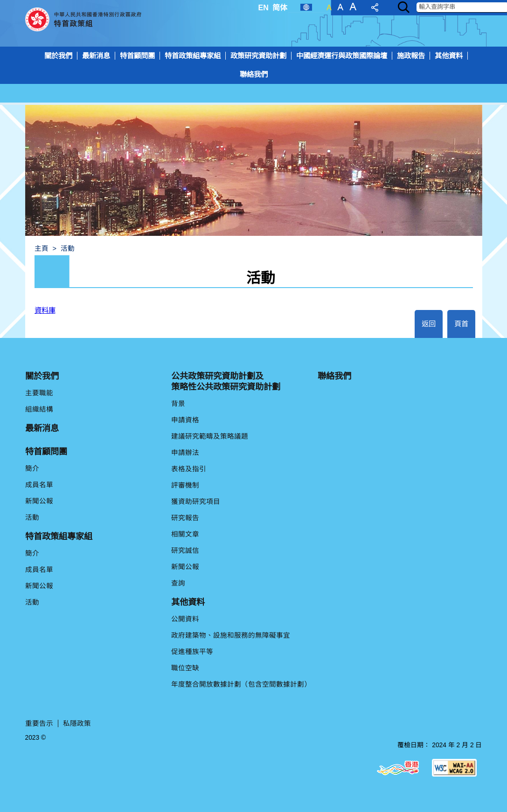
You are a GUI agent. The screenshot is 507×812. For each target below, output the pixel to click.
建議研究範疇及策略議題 (210, 436)
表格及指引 (189, 469)
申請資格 (185, 420)
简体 (280, 8)
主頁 (42, 248)
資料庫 (45, 310)
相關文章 (185, 534)
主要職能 (39, 393)
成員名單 (39, 485)
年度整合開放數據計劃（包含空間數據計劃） (241, 684)
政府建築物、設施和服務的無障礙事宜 (231, 635)
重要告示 (39, 723)
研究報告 (185, 518)
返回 (429, 324)
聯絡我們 (254, 74)
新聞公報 (39, 501)
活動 (32, 517)
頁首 (461, 324)
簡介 (32, 468)
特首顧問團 (137, 56)
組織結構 (39, 409)
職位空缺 (185, 668)
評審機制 (185, 485)
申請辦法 (185, 453)
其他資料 (449, 56)
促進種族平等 (192, 652)
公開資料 (185, 619)
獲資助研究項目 (196, 502)
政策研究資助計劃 (258, 56)
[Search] (404, 7)
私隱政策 (77, 723)
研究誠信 (185, 551)
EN (264, 8)
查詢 (178, 583)
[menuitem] (253, 76)
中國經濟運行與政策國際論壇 (342, 56)
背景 (178, 404)
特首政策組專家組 (193, 56)
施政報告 (411, 56)
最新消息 (96, 56)
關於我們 (58, 56)
